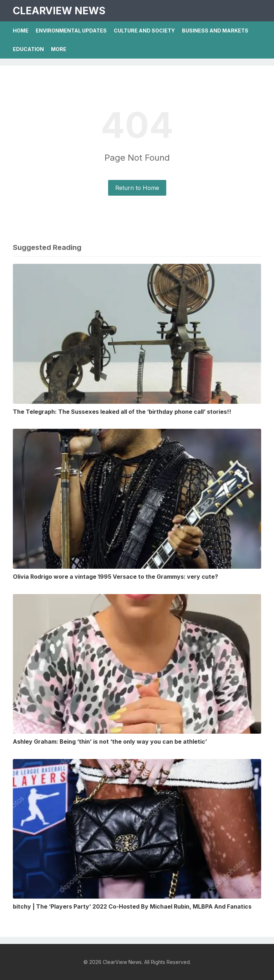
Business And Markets (215, 31)
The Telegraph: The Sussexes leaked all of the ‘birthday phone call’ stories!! (122, 412)
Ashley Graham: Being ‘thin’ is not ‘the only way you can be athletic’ (110, 742)
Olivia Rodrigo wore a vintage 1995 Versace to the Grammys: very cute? (115, 577)
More (59, 49)
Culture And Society (144, 31)
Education (28, 49)
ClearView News (59, 11)
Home (21, 31)
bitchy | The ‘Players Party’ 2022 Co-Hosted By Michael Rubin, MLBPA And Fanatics (132, 906)
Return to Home (137, 188)
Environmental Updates (71, 31)
